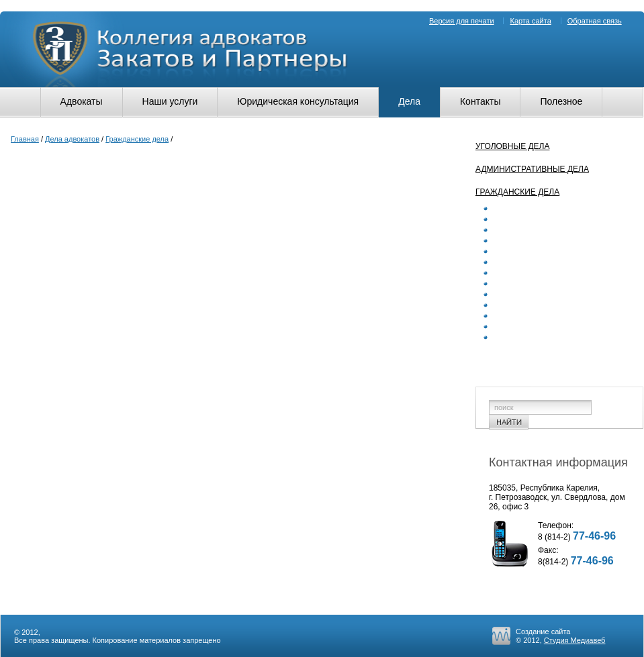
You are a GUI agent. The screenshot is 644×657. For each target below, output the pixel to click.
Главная (25, 139)
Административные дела (532, 169)
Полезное (561, 101)
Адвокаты (82, 101)
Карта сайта (530, 21)
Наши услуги (170, 101)
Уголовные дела (513, 146)
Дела (409, 101)
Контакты (480, 101)
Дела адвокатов (72, 139)
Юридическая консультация (298, 101)
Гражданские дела (137, 139)
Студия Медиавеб (575, 640)
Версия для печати (462, 21)
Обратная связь (595, 21)
